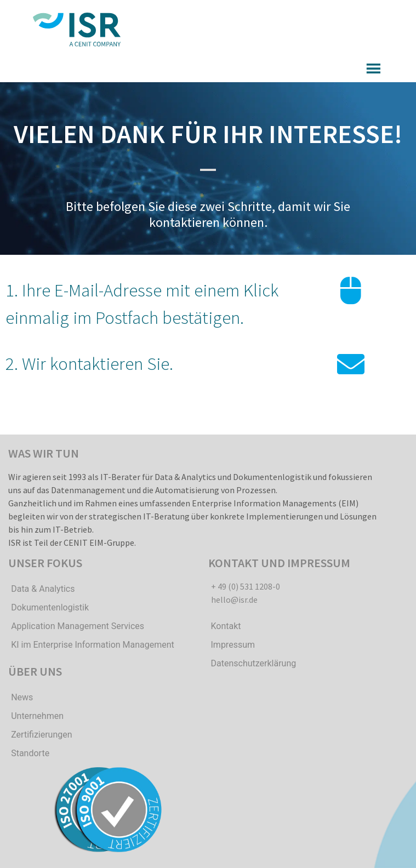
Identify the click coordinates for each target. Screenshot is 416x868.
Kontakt (226, 626)
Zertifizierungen (41, 735)
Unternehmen (37, 716)
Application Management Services (78, 626)
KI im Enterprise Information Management (93, 645)
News (22, 697)
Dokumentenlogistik (50, 607)
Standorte (30, 753)
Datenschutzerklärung (254, 663)
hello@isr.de (234, 599)
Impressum (233, 645)
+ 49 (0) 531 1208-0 (246, 586)
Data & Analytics (43, 589)
